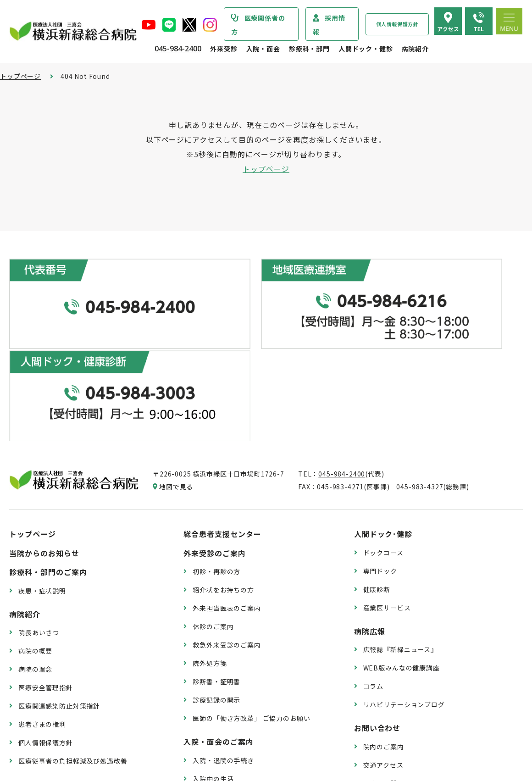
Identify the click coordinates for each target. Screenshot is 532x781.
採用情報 (329, 25)
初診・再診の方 (216, 450)
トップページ (20, 76)
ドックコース (383, 431)
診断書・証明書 (216, 560)
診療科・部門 (309, 49)
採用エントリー (387, 703)
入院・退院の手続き (223, 639)
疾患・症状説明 (42, 469)
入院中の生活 (213, 657)
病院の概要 (35, 529)
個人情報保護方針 (397, 24)
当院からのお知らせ (44, 432)
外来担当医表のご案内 (227, 487)
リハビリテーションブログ (404, 583)
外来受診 (224, 49)
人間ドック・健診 (366, 49)
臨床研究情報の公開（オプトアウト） (76, 737)
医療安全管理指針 (46, 566)
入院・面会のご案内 (219, 620)
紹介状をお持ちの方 (223, 468)
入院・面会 (263, 49)
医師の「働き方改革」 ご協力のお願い (251, 597)
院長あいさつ (39, 511)
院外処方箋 (210, 542)
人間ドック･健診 (383, 412)
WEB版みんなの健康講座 (402, 546)
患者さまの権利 (42, 603)
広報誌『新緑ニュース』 (400, 528)
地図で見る (176, 365)
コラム (374, 565)
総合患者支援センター (222, 412)
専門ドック (380, 449)
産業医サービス (387, 486)
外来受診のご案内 (215, 432)
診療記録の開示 (216, 578)
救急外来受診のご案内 (227, 523)
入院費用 (206, 694)
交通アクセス (383, 643)
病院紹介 (415, 49)
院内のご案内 (384, 625)
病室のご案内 (213, 676)
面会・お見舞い (216, 712)
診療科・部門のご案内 (48, 450)
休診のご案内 (213, 505)
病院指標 (32, 718)
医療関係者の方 (258, 25)
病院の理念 (35, 548)
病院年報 (32, 700)
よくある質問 (384, 662)
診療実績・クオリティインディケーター (79, 681)
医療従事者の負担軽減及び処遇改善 (73, 639)
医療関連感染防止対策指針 (59, 584)
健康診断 (377, 467)
